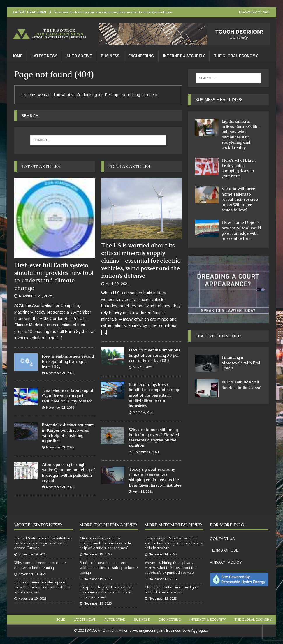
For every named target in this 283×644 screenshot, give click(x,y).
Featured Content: (218, 336)
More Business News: (38, 525)
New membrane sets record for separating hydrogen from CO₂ (68, 361)
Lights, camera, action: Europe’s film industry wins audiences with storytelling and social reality (241, 134)
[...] (59, 338)
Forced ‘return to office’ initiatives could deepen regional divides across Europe (43, 543)
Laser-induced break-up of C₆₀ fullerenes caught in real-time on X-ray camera (68, 396)
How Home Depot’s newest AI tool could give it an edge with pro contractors (241, 230)
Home (17, 56)
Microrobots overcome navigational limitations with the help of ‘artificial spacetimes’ (106, 543)
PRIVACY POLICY (226, 562)
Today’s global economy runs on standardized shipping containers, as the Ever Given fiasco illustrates (155, 477)
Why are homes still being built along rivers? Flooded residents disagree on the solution (154, 438)
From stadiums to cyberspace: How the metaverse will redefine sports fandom (43, 587)
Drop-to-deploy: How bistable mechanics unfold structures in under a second (106, 592)
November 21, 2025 (36, 296)
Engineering (141, 56)
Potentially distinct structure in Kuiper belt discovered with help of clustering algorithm (68, 433)
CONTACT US (222, 539)
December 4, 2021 (146, 452)
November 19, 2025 (32, 554)
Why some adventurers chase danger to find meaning (40, 565)
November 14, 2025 (163, 554)
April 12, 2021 (117, 284)
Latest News (44, 56)
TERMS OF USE (224, 550)
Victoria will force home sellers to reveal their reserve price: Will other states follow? (240, 199)
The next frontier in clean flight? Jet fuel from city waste (172, 590)
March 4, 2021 (143, 412)
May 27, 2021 (143, 367)
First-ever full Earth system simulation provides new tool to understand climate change (54, 277)
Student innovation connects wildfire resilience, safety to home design (109, 568)
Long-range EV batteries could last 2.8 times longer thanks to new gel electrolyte (174, 543)
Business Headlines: (219, 100)
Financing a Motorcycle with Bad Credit (241, 363)
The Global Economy (236, 56)
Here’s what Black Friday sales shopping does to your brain (239, 168)
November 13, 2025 (163, 579)
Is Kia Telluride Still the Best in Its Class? (241, 385)
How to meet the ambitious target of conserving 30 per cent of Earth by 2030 (155, 355)
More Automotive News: (173, 525)
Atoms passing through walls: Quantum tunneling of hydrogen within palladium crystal (68, 473)
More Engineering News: (108, 525)
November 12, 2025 (163, 599)
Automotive (79, 56)
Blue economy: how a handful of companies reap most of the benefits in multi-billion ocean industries (154, 395)
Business (110, 56)
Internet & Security (184, 56)
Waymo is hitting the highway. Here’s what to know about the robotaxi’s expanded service (171, 568)
